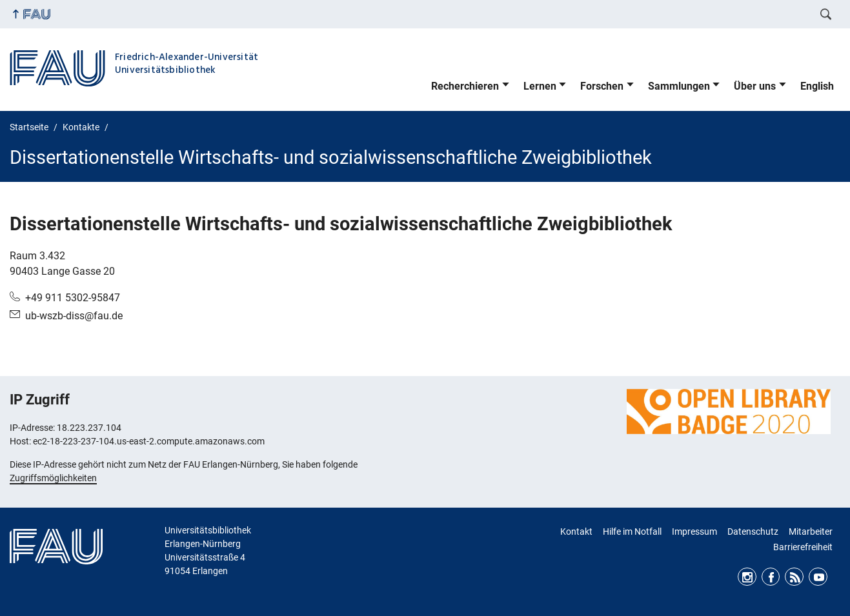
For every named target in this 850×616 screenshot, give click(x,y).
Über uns (755, 86)
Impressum (694, 532)
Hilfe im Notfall (632, 532)
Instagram (747, 577)
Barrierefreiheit (803, 547)
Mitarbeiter (811, 532)
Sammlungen (679, 86)
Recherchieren (465, 86)
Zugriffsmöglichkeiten (53, 478)
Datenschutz (753, 532)
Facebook (771, 577)
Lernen (540, 86)
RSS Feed (794, 577)
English (817, 86)
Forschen (602, 86)
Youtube (818, 577)
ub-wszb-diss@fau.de (74, 316)
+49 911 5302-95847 (73, 298)
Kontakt (576, 532)
